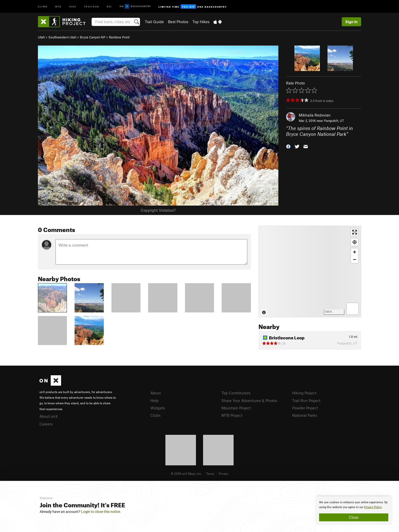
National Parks (305, 415)
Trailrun (91, 6)
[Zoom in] (355, 252)
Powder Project (305, 408)
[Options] (353, 309)
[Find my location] (355, 242)
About (156, 393)
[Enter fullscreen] (355, 232)
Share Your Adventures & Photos (249, 400)
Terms (210, 473)
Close (354, 517)
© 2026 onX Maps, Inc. (186, 473)
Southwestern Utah (62, 37)
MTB (58, 6)
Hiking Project (304, 393)
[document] (354, 511)
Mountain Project (236, 408)
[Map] (310, 271)
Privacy (223, 473)
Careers (46, 424)
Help (154, 400)
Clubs (155, 415)
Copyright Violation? (158, 210)
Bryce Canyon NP (93, 37)
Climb (43, 6)
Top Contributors (236, 393)
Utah (41, 37)
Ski (109, 6)
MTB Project (232, 415)
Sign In (351, 22)
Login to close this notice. (101, 512)
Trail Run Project (306, 400)
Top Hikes (201, 22)
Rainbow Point (119, 37)
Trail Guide (154, 22)
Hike (73, 6)
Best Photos (178, 22)
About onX (49, 416)
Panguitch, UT (334, 121)
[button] (288, 146)
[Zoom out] (355, 259)
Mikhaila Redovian (315, 115)
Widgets (158, 408)
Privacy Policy (373, 507)
